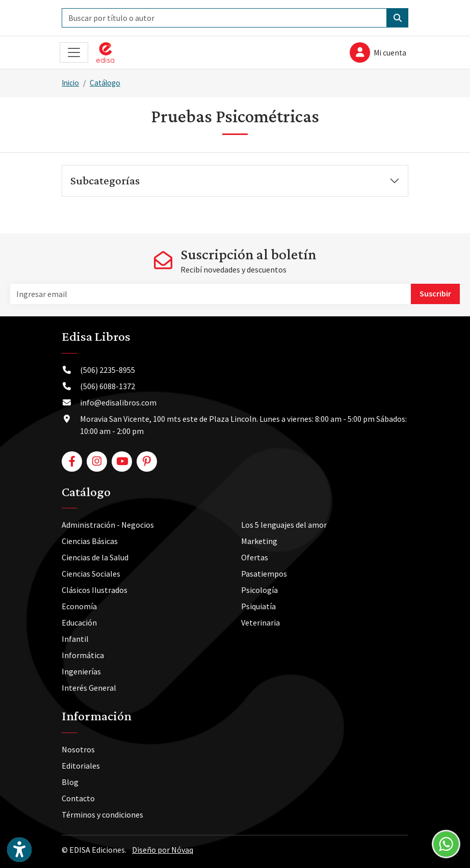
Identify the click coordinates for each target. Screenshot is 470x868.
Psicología (259, 590)
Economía (79, 606)
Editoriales (81, 766)
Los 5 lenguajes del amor (284, 525)
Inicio (70, 83)
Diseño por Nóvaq (163, 850)
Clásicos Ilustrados (95, 590)
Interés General (89, 688)
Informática (83, 655)
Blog (70, 782)
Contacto (78, 798)
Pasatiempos (264, 574)
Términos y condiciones (102, 815)
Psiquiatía (258, 606)
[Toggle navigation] (74, 53)
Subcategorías (105, 180)
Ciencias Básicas (90, 541)
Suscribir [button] (435, 293)
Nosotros (78, 749)
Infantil (75, 639)
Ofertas (255, 557)
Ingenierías (81, 671)
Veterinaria (260, 622)
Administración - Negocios (108, 525)
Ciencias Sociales (91, 574)
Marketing (259, 541)
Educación (79, 622)
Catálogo (105, 83)
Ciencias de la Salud (95, 557)
